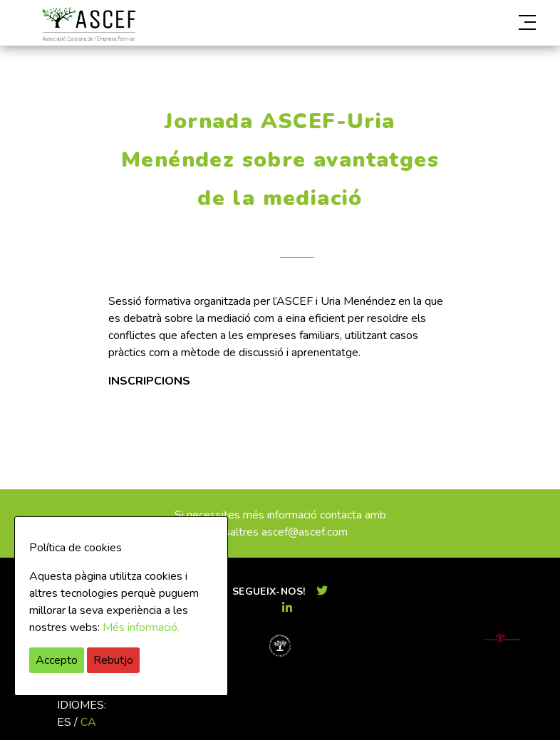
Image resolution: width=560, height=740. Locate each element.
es (64, 722)
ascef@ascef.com (305, 532)
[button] (459, 23)
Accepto (57, 660)
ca (88, 722)
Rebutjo (113, 660)
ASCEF (88, 25)
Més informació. (141, 627)
